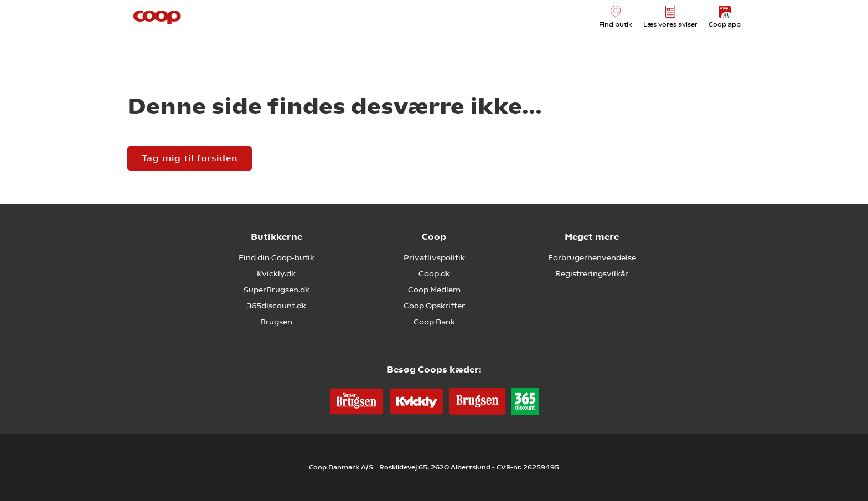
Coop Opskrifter (434, 306)
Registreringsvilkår (592, 273)
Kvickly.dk (276, 273)
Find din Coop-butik (277, 257)
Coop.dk (434, 273)
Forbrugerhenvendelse (592, 257)
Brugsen (276, 322)
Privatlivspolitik (434, 257)
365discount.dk (276, 306)
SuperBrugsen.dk (277, 290)
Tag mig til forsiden (190, 158)
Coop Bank (434, 322)
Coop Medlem (434, 290)
